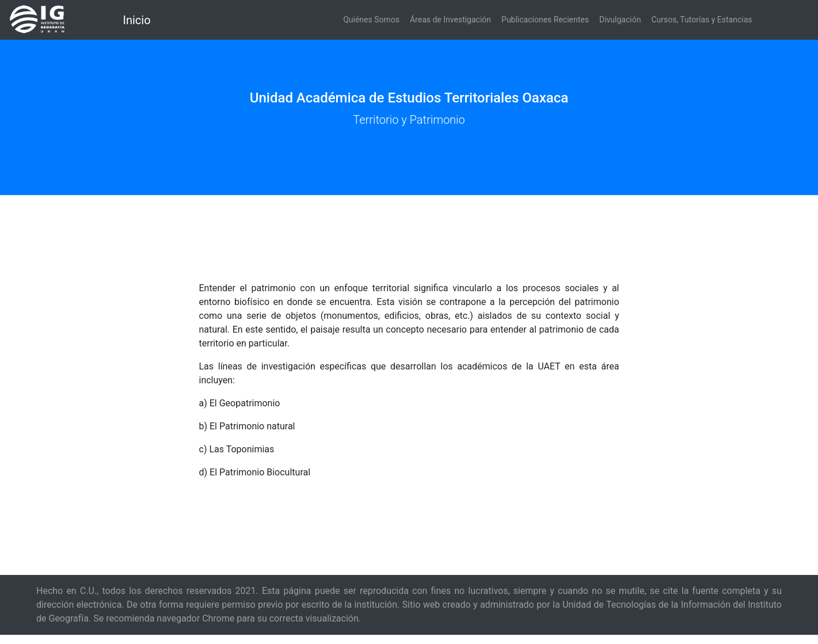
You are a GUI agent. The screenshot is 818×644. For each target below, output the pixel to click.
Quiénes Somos (371, 20)
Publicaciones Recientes (545, 20)
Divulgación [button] (620, 20)
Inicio (137, 20)
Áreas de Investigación (450, 20)
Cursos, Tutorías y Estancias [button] (701, 20)
